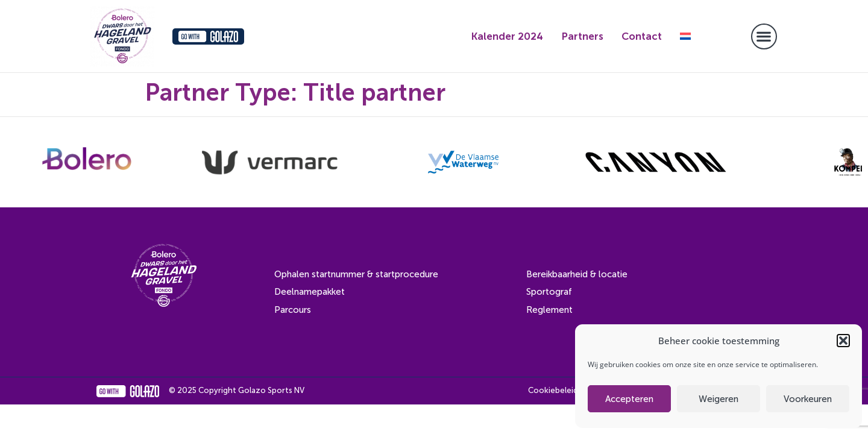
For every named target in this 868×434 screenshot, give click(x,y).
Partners (582, 36)
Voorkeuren (808, 399)
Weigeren (719, 399)
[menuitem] (685, 36)
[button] (843, 341)
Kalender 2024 (507, 36)
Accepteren (629, 399)
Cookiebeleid (553, 390)
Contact (642, 36)
